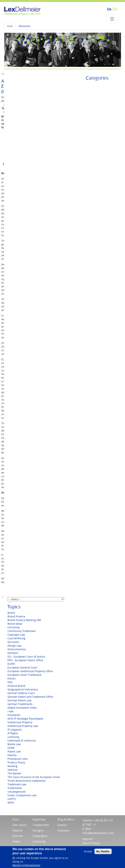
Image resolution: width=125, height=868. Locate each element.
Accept (88, 852)
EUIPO (11, 664)
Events (12, 678)
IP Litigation (15, 730)
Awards (18, 830)
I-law (10, 711)
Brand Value (15, 624)
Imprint (88, 839)
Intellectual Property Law (23, 726)
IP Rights (13, 733)
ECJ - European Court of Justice (26, 657)
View (10, 26)
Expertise (39, 819)
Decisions (13, 642)
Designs (38, 830)
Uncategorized (16, 792)
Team (16, 841)
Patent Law (14, 751)
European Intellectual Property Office (30, 671)
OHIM (11, 748)
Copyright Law (16, 635)
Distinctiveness (17, 649)
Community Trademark (22, 631)
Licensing (13, 737)
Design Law (14, 646)
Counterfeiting (16, 638)
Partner (18, 836)
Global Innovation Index (22, 708)
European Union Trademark (24, 675)
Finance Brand (16, 686)
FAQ (10, 682)
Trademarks (15, 788)
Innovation (14, 715)
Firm (16, 819)
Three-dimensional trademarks (27, 781)
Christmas (14, 627)
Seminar (13, 770)
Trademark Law (17, 784)
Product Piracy (16, 762)
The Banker (14, 773)
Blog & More (66, 819)
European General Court (22, 667)
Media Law (14, 744)
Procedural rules (18, 759)
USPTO (12, 799)
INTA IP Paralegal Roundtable (25, 719)
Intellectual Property (20, 722)
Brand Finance (16, 616)
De (109, 9)
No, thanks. (103, 852)
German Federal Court (21, 693)
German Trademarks (20, 704)
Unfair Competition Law (22, 795)
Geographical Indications (23, 689)
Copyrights (40, 836)
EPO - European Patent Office (25, 660)
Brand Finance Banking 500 (24, 620)
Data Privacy (91, 843)
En (115, 9)
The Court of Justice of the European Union (34, 777)
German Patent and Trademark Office (30, 697)
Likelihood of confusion (22, 740)
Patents (12, 755)
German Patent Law (19, 700)
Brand (11, 613)
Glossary (64, 830)
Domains (13, 653)
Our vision (19, 825)
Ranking (12, 766)
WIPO (11, 803)
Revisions (25, 26)
